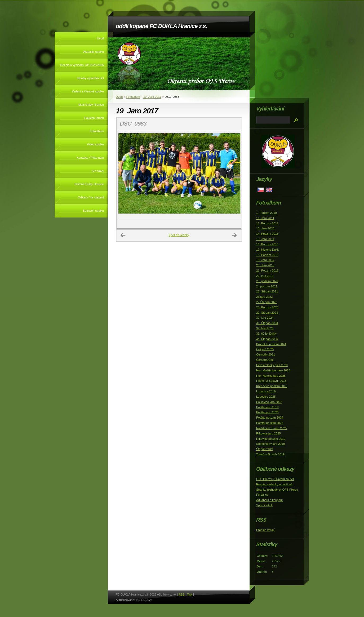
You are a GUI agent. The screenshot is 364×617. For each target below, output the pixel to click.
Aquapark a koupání (269, 500)
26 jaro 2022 (264, 297)
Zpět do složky (179, 235)
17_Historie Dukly (268, 250)
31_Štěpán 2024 (267, 323)
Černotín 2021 (266, 354)
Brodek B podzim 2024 (271, 344)
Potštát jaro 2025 (267, 412)
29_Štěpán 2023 (267, 313)
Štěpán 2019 (265, 449)
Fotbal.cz (262, 495)
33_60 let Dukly (266, 334)
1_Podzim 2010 (267, 213)
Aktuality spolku (94, 52)
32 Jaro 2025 (265, 328)
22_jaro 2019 (265, 276)
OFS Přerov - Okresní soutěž (275, 479)
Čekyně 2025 (265, 349)
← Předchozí (123, 235)
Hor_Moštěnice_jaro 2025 (273, 370)
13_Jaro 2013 (265, 228)
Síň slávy (98, 171)
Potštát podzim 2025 (270, 423)
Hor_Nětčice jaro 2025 (271, 376)
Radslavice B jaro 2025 (271, 428)
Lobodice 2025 (266, 397)
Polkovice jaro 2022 (269, 402)
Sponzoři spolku (93, 211)
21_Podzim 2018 (267, 270)
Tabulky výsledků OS (90, 78)
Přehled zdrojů (266, 530)
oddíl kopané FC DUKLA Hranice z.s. (161, 26)
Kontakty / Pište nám (90, 158)
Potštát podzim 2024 (270, 418)
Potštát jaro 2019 (267, 407)
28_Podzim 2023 (267, 307)
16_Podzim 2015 (267, 244)
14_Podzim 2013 (267, 234)
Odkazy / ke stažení (91, 197)
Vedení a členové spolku (88, 91)
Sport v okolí (264, 505)
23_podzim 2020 (267, 281)
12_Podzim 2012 (267, 223)
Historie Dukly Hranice (89, 184)
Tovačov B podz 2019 (270, 454)
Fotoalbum (97, 131)
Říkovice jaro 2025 (268, 433)
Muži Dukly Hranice (91, 105)
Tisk (190, 594)
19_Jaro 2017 (152, 97)
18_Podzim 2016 (267, 255)
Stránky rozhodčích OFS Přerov (277, 490)
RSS (182, 594)
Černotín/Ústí (265, 360)
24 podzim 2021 (267, 286)
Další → (234, 235)
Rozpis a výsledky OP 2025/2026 (82, 65)
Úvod (100, 38)
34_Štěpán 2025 (267, 339)
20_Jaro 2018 (265, 265)
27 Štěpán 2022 (267, 302)
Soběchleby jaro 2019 (270, 444)
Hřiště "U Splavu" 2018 (271, 381)
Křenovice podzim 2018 (272, 386)
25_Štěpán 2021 (267, 291)
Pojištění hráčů (94, 118)
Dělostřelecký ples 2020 (272, 365)
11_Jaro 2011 (265, 218)
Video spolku (95, 144)
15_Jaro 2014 (265, 239)
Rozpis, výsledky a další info (275, 484)
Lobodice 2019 (266, 391)
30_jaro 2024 (265, 318)
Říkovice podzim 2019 (271, 439)
